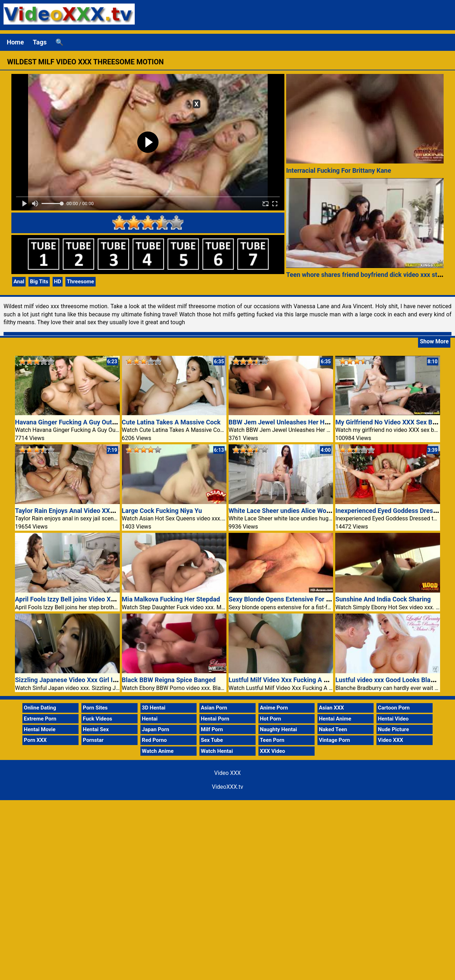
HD (58, 282)
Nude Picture (394, 729)
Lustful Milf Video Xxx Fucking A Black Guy (290, 680)
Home (15, 42)
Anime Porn (274, 708)
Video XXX (390, 740)
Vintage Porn (334, 740)
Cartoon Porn (394, 708)
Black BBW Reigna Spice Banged (169, 680)
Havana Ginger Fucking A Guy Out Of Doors (77, 422)
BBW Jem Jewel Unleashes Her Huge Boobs (292, 422)
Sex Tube (212, 740)
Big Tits (39, 282)
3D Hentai (154, 708)
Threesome (81, 282)
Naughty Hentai (279, 729)
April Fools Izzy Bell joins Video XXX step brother (85, 599)
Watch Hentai (217, 751)
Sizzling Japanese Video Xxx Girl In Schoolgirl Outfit (90, 680)
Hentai (150, 719)
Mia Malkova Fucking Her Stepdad (171, 599)
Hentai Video (393, 719)
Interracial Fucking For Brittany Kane (339, 170)
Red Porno (154, 740)
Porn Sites (95, 708)
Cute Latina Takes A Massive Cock (171, 422)
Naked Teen (333, 729)
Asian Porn (214, 708)
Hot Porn (271, 719)
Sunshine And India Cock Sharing (383, 599)
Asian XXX (331, 708)
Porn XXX (35, 740)
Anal (19, 282)
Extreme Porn (40, 719)
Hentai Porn (215, 719)
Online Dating (40, 708)
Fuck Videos (98, 719)
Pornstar (93, 740)
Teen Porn (272, 740)
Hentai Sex (96, 729)
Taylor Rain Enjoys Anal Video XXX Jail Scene (80, 511)
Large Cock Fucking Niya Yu (162, 511)
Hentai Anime (335, 719)
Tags (40, 42)
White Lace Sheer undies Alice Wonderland (290, 511)
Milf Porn (212, 729)
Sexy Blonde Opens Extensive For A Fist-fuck (293, 599)
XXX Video (272, 751)
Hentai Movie (40, 729)
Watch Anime (158, 751)
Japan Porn (156, 729)
